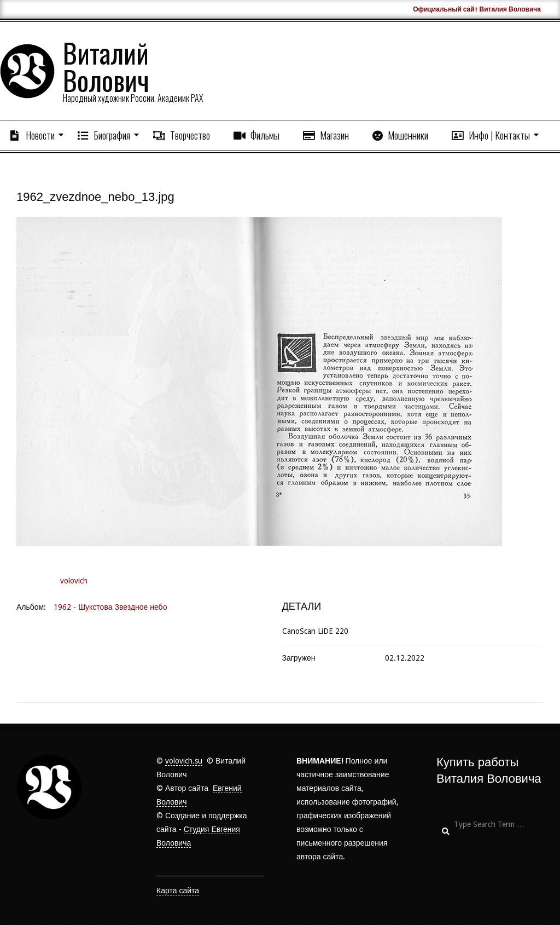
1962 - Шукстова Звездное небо (110, 607)
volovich (74, 581)
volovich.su (184, 761)
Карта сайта (178, 891)
